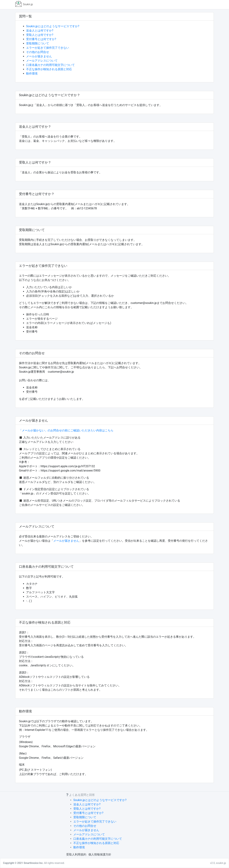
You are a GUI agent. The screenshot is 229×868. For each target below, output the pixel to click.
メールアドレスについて (42, 61)
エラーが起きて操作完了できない (48, 48)
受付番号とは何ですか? (41, 39)
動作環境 (32, 74)
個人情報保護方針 (100, 854)
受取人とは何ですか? (40, 35)
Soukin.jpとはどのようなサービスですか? (53, 26)
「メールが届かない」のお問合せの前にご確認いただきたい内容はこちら (66, 430)
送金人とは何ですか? (40, 31)
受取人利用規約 (76, 854)
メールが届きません (39, 56)
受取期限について (38, 43)
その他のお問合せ (38, 52)
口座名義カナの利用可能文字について (50, 65)
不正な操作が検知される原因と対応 (49, 69)
